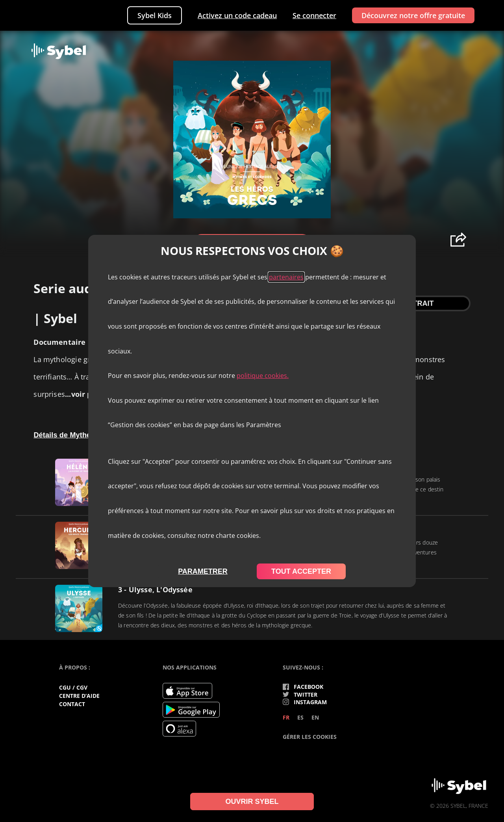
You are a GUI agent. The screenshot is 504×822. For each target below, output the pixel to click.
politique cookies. (263, 376)
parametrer (203, 571)
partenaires (286, 277)
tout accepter (301, 571)
